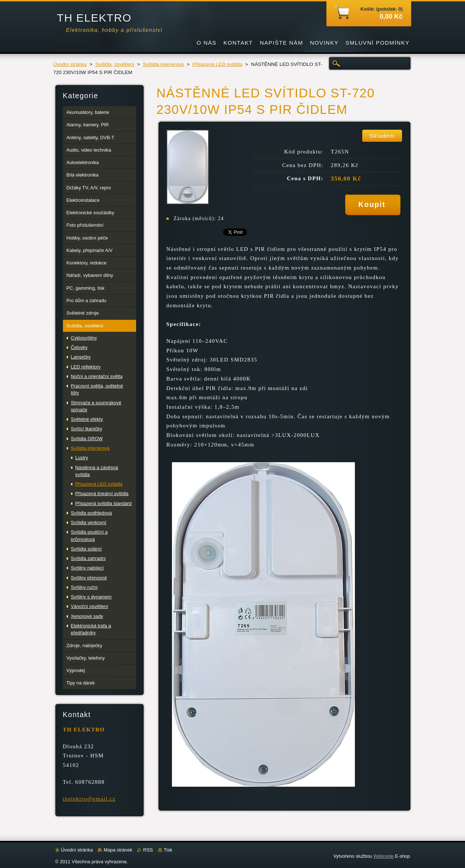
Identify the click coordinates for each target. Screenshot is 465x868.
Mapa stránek (118, 850)
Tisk (168, 850)
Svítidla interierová (163, 64)
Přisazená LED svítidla (217, 64)
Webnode (384, 856)
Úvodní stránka (70, 64)
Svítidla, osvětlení (115, 64)
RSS (148, 850)
